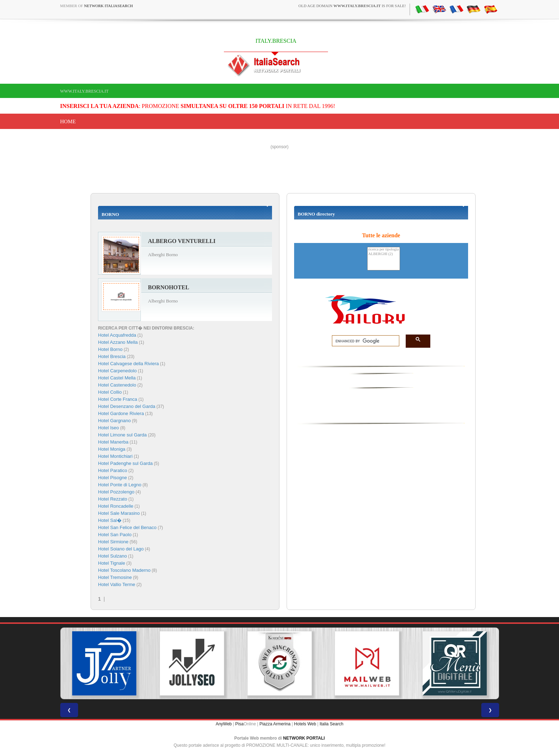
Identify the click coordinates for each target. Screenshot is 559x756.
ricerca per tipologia (384, 250)
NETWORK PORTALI (304, 738)
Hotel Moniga (112, 449)
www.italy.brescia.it (84, 91)
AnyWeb (224, 724)
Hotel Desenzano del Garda (127, 406)
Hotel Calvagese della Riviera (129, 364)
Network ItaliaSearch (109, 6)
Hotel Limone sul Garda (122, 435)
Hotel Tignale (112, 563)
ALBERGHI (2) (384, 254)
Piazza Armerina (275, 724)
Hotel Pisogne (112, 478)
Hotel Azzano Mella (118, 342)
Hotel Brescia (112, 356)
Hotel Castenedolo (117, 385)
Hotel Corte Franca (118, 399)
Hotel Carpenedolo (117, 371)
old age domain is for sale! (352, 6)
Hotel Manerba (113, 442)
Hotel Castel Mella (117, 378)
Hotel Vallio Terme (117, 584)
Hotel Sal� (110, 520)
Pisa (239, 724)
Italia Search (331, 724)
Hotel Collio (110, 392)
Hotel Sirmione (113, 542)
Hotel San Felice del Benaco (127, 527)
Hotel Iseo (109, 428)
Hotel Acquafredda (117, 335)
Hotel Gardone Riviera (121, 413)
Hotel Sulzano (112, 556)
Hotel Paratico (113, 470)
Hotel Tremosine (115, 577)
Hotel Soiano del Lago (121, 549)
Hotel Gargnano (114, 421)
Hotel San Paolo (115, 535)
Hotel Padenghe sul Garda (125, 463)
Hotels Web (305, 724)
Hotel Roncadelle (116, 506)
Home (68, 121)
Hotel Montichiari (115, 456)
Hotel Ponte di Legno (120, 485)
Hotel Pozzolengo (116, 492)
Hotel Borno (110, 349)
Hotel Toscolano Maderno (124, 570)
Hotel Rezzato (113, 499)
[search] (363, 341)
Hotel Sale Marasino (119, 513)
